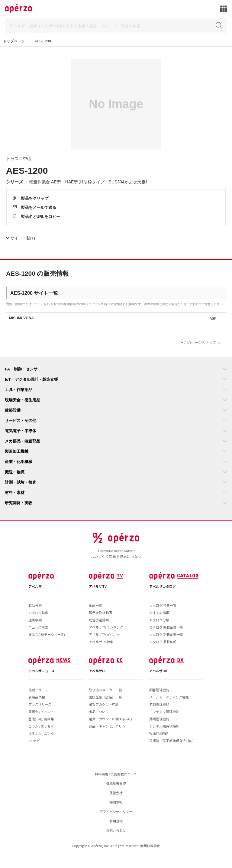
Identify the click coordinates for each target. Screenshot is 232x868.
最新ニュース (38, 690)
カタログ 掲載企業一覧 (166, 627)
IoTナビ (34, 741)
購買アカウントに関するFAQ (110, 719)
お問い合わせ (116, 830)
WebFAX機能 (159, 733)
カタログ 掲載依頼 (163, 642)
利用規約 (116, 821)
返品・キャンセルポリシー (109, 726)
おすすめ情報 (159, 613)
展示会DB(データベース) (47, 634)
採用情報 (116, 802)
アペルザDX (158, 671)
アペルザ (35, 586)
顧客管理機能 (159, 690)
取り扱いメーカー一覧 (105, 690)
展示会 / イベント (41, 712)
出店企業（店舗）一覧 (105, 697)
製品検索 (35, 605)
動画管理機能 (159, 719)
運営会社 (116, 793)
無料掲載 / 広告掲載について (116, 774)
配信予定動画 (99, 620)
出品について (99, 712)
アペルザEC (98, 671)
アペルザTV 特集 (101, 642)
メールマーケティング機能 (169, 697)
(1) (21, 238)
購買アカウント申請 (104, 704)
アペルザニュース (42, 671)
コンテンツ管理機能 (164, 712)
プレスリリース (40, 704)
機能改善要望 (116, 783)
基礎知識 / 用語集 (41, 719)
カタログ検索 (38, 613)
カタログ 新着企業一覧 (166, 634)
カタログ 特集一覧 (163, 605)
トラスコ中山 (19, 158)
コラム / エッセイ (41, 726)
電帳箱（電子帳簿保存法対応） (172, 741)
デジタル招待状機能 (164, 726)
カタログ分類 (159, 620)
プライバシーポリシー (116, 811)
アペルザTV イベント (104, 634)
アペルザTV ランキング (106, 627)
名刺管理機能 (159, 704)
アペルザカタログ (163, 586)
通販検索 (35, 620)
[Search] (116, 26)
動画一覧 (95, 605)
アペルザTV (98, 586)
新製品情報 (37, 697)
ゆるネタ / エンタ (41, 733)
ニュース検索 (38, 627)
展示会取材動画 (100, 613)
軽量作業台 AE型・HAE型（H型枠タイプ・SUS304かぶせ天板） (88, 182)
